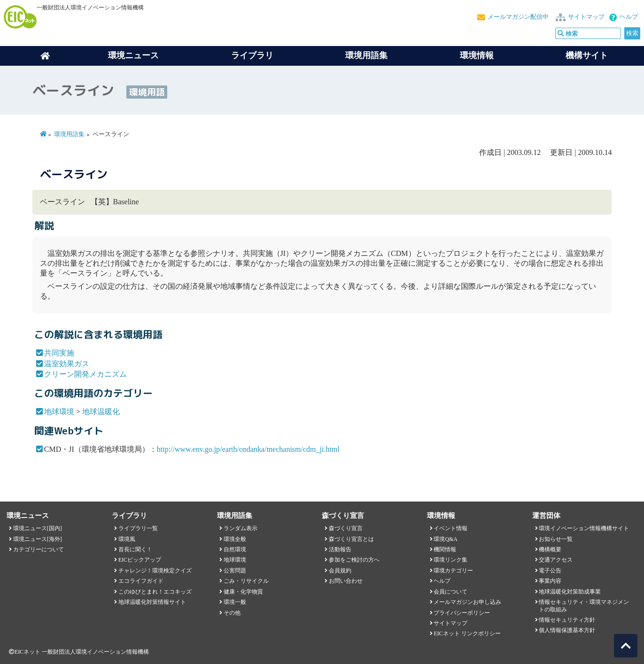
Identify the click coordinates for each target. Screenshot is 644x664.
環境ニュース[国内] (38, 528)
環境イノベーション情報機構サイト (584, 528)
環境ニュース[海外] (38, 539)
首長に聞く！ (135, 549)
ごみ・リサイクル (246, 581)
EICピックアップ (140, 560)
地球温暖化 (101, 412)
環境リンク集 (450, 560)
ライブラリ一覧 (138, 528)
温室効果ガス (67, 364)
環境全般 (235, 539)
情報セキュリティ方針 (567, 620)
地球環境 (59, 412)
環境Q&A (445, 539)
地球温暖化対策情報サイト (152, 602)
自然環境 (235, 549)
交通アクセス (556, 560)
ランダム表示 (241, 528)
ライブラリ (252, 55)
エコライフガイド (141, 581)
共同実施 (59, 353)
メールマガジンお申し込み (467, 602)
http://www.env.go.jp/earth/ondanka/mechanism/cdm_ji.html (248, 449)
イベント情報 (450, 528)
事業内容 (550, 581)
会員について (450, 592)
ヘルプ (629, 17)
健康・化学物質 (243, 592)
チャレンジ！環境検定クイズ (155, 571)
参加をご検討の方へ (354, 560)
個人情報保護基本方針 (567, 630)
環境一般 (235, 602)
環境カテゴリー (453, 571)
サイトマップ (586, 17)
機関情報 (445, 549)
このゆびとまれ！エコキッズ (155, 592)
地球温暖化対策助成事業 (570, 592)
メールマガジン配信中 (518, 17)
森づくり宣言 (346, 528)
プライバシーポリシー (462, 613)
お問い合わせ (346, 581)
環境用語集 (366, 55)
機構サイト (587, 55)
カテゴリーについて (39, 549)
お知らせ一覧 (556, 539)
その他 (232, 613)
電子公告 (550, 571)
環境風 (127, 539)
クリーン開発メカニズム (85, 374)
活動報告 (340, 549)
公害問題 (235, 571)
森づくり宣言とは (351, 539)
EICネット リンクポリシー (467, 633)
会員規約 (340, 571)
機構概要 (550, 549)
